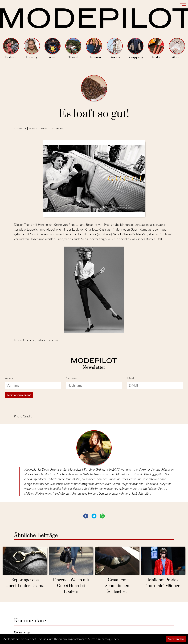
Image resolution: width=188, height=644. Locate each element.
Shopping (135, 49)
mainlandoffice (20, 128)
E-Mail (130, 378)
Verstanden (176, 639)
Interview (94, 49)
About (177, 49)
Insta (156, 49)
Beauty (32, 49)
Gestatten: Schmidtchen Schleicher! (117, 586)
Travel (73, 49)
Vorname (9, 378)
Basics (115, 49)
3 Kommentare (56, 128)
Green (53, 49)
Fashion (11, 49)
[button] (86, 516)
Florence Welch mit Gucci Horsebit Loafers (71, 586)
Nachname (71, 378)
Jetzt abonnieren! (19, 395)
